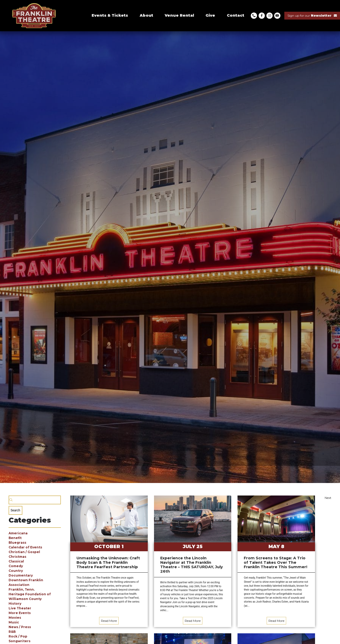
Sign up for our (312, 16)
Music (14, 622)
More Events (20, 613)
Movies (15, 618)
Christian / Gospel (24, 552)
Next (328, 498)
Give (210, 15)
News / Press (20, 627)
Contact (236, 15)
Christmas (17, 557)
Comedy (16, 566)
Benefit (15, 538)
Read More (109, 621)
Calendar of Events (25, 547)
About (146, 15)
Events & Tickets (110, 15)
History (15, 603)
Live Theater (20, 608)
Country (16, 571)
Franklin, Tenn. (22, 589)
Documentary (21, 575)
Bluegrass (17, 543)
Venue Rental (179, 15)
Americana (18, 533)
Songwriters (20, 641)
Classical (16, 561)
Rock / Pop (18, 636)
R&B (12, 632)
